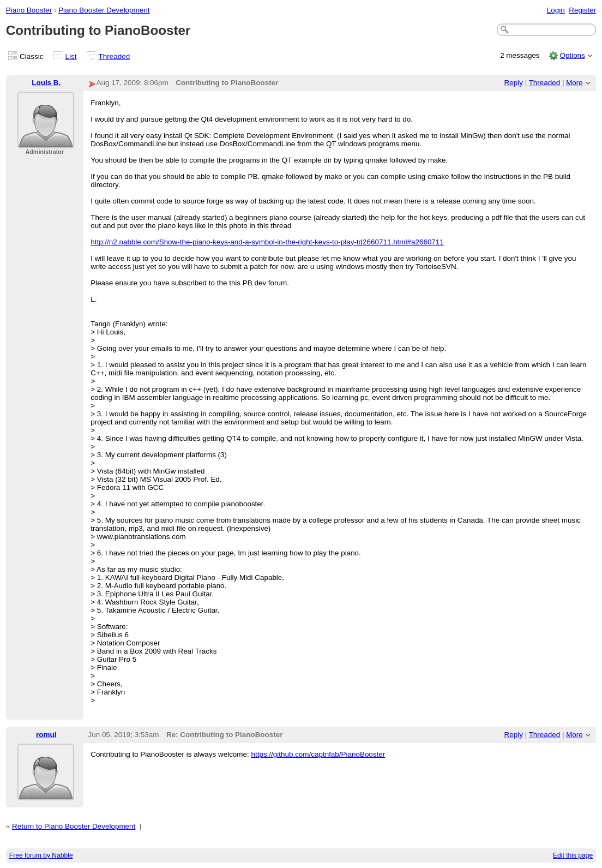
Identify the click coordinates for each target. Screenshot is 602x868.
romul (46, 735)
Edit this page (573, 855)
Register (582, 10)
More (574, 83)
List (71, 56)
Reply (514, 83)
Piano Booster (29, 10)
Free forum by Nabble (41, 855)
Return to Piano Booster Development (74, 826)
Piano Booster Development (104, 10)
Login (556, 10)
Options (572, 55)
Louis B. (46, 83)
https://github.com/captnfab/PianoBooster (318, 754)
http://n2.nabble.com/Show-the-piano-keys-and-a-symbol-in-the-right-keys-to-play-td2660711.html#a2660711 (267, 242)
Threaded (115, 56)
